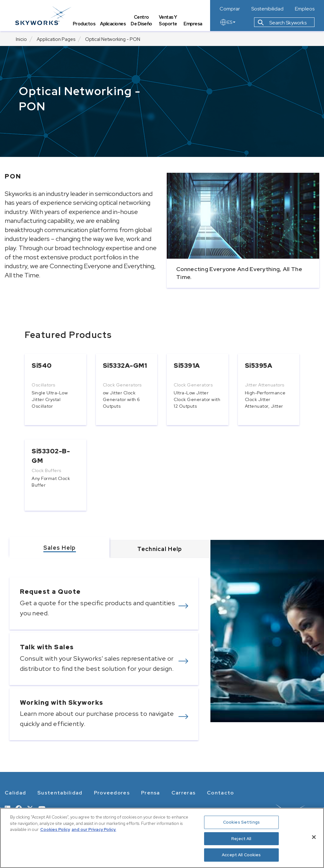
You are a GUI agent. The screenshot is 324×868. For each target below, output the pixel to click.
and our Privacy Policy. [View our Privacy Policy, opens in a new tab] (94, 829)
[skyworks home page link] (44, 16)
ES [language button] (227, 23)
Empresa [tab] (193, 24)
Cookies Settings (241, 822)
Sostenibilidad (267, 9)
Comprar (230, 9)
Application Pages (56, 39)
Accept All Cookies (241, 855)
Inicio (21, 39)
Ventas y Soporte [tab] (168, 21)
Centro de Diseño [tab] (142, 21)
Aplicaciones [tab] (114, 24)
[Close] (314, 837)
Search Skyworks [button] (282, 23)
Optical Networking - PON (113, 39)
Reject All (241, 839)
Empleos (305, 9)
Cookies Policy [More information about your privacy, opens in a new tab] (55, 829)
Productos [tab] (85, 24)
